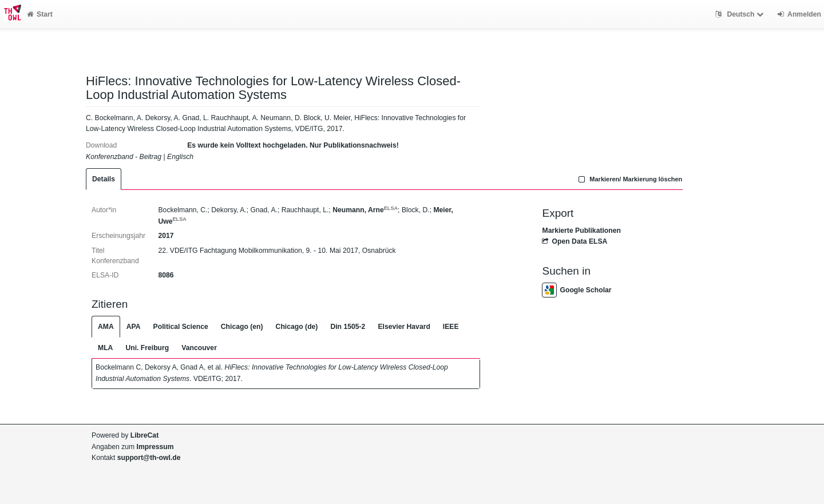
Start (40, 14)
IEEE (451, 327)
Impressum (155, 447)
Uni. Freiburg (147, 348)
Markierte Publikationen (581, 231)
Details (104, 179)
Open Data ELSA (575, 241)
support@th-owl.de (149, 458)
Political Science (181, 327)
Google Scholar (577, 290)
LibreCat (144, 435)
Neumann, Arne (365, 210)
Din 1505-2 (348, 327)
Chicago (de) (297, 327)
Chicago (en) (242, 327)
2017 (166, 236)
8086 (166, 275)
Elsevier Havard (404, 327)
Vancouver (199, 348)
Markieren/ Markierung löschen (629, 179)
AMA (106, 327)
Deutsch (741, 14)
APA (134, 327)
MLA (105, 348)
